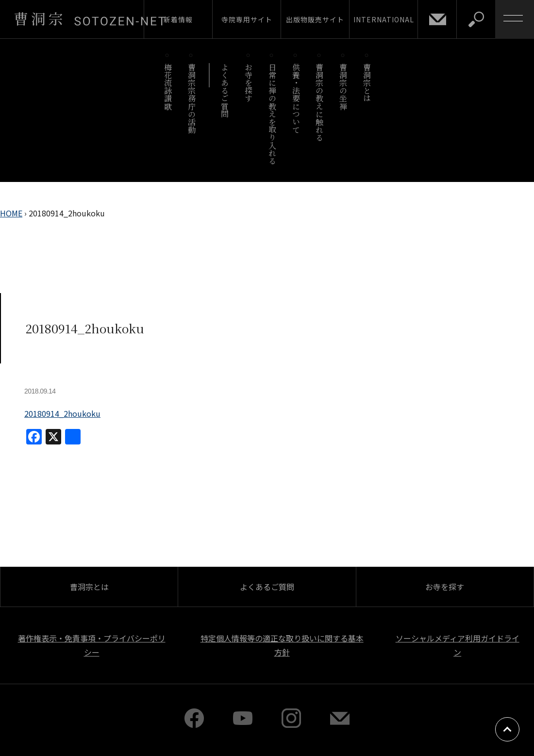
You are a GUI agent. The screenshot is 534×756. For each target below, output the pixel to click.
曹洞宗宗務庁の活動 (192, 98)
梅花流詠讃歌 (168, 87)
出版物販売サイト (315, 19)
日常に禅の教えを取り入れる (272, 114)
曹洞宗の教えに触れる (320, 102)
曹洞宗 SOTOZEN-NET (90, 19)
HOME (11, 213)
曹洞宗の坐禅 (343, 87)
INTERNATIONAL (384, 19)
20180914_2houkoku (62, 413)
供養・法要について (296, 98)
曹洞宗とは (367, 83)
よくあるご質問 (225, 90)
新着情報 (178, 19)
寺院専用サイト (247, 19)
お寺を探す (249, 83)
